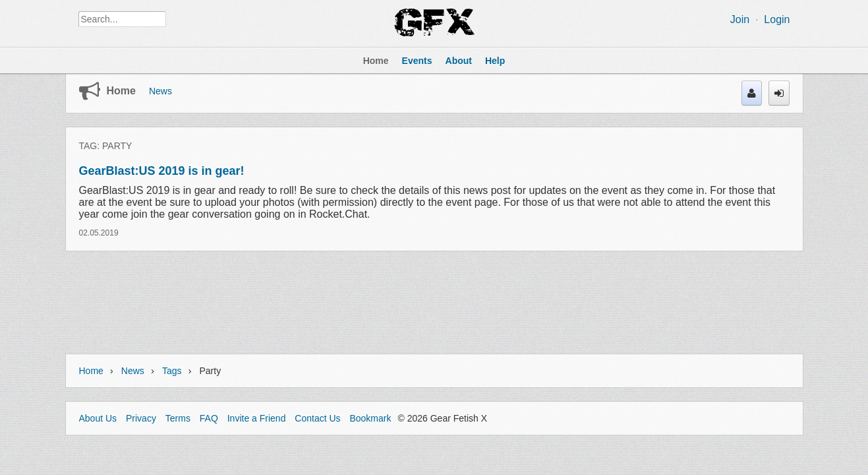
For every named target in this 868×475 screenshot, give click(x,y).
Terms (178, 418)
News (160, 91)
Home (121, 91)
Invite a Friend (257, 418)
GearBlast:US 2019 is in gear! (162, 171)
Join (740, 19)
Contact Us (317, 418)
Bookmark (370, 418)
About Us (98, 418)
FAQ (209, 418)
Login (777, 19)
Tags (172, 371)
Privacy (141, 418)
